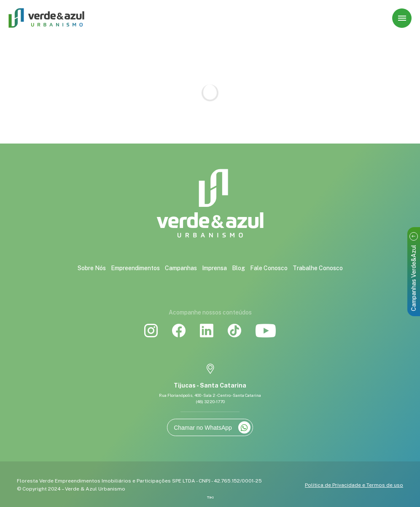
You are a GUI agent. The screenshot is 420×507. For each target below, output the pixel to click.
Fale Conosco (269, 268)
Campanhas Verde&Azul (414, 272)
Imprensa (214, 268)
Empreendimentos (135, 268)
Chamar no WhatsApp (212, 427)
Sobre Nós (92, 268)
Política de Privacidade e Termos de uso (354, 485)
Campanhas (181, 268)
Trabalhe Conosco (318, 268)
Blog (238, 268)
